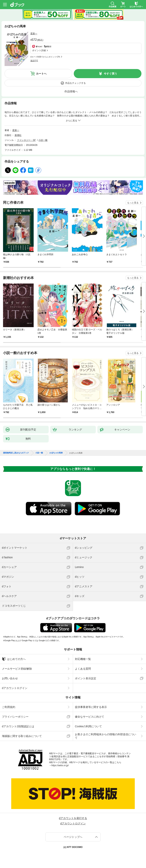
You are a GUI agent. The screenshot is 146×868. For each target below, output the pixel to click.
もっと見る (133, 203)
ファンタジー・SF (26, 140)
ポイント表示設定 (86, 678)
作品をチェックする (75, 83)
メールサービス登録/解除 (17, 669)
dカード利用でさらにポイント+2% (45, 57)
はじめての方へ (14, 659)
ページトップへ (73, 837)
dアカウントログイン (15, 688)
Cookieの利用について (88, 726)
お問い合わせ (10, 678)
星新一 (34, 34)
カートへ (41, 74)
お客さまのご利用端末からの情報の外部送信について (106, 736)
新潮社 (18, 135)
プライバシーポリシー (15, 717)
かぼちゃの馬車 (56, 453)
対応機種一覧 (83, 659)
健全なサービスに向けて (90, 717)
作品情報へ (71, 91)
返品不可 (34, 61)
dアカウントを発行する (73, 818)
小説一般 (43, 140)
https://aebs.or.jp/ (60, 765)
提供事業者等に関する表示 (91, 707)
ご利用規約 (9, 707)
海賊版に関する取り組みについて (22, 736)
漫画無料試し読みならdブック (16, 453)
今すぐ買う (110, 74)
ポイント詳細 (39, 50)
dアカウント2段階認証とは (18, 726)
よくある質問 (83, 669)
